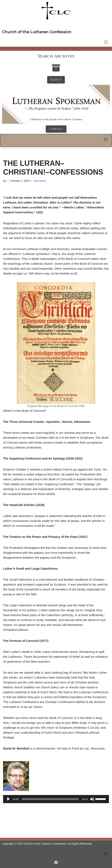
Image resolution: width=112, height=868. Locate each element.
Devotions (40, 181)
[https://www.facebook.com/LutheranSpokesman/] (56, 863)
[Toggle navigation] (106, 42)
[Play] (8, 799)
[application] (56, 799)
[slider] (50, 799)
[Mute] (92, 799)
